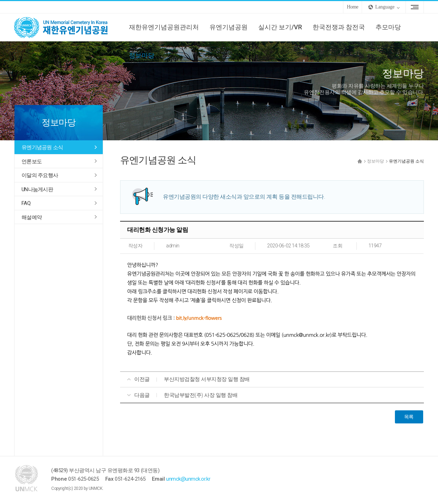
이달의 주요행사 (40, 175)
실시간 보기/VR (280, 27)
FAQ (26, 203)
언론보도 (32, 162)
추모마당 (388, 27)
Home (353, 7)
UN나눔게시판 (37, 189)
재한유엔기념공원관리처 (164, 27)
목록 (409, 417)
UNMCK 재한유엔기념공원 (67, 27)
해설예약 (32, 217)
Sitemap (415, 7)
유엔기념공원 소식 (42, 147)
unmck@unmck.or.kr (188, 479)
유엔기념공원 (229, 27)
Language (385, 7)
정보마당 (142, 55)
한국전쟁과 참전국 (339, 27)
